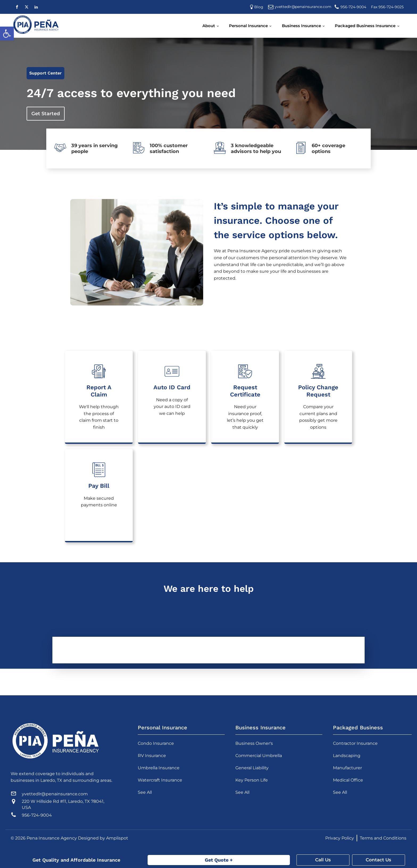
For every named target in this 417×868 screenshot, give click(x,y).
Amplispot (117, 838)
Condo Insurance (156, 743)
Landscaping (347, 756)
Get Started (46, 114)
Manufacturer (347, 768)
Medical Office (348, 780)
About (209, 26)
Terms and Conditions (383, 838)
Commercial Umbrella (259, 756)
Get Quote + (219, 860)
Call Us (323, 860)
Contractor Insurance (355, 743)
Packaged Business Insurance (365, 26)
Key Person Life (252, 780)
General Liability (252, 768)
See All (145, 792)
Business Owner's (254, 743)
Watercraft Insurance (160, 780)
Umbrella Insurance (159, 768)
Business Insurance (301, 26)
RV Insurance (152, 756)
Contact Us (378, 860)
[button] (7, 34)
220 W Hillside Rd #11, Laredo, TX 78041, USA (63, 804)
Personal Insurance (248, 26)
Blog (260, 7)
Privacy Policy (340, 838)
